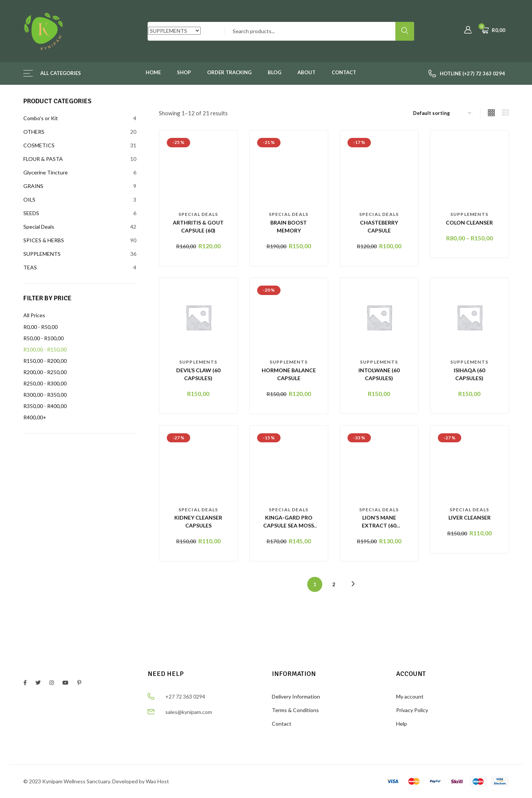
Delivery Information (296, 696)
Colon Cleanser (469, 222)
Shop (184, 72)
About (306, 72)
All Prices (34, 315)
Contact (344, 72)
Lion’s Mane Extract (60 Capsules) (379, 525)
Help (402, 724)
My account (410, 696)
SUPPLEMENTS (469, 214)
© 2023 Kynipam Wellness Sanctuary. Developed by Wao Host (96, 781)
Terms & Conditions (295, 710)
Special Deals (198, 214)
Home (153, 72)
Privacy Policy (412, 710)
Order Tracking (229, 72)
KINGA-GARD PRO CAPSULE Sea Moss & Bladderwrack (289, 525)
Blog (274, 72)
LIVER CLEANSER (470, 517)
